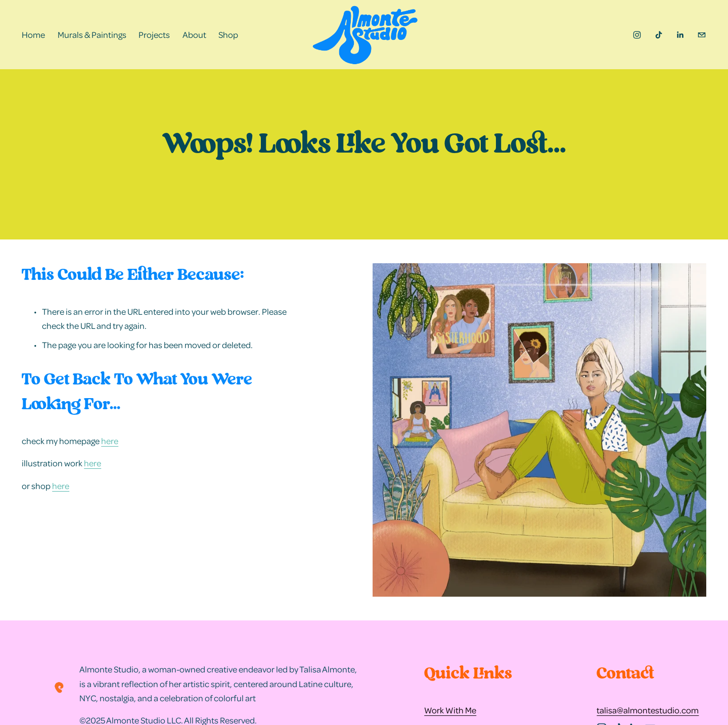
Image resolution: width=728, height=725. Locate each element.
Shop (228, 34)
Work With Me (450, 710)
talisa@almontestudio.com (648, 710)
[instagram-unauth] (637, 35)
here (110, 441)
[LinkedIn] (680, 35)
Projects (154, 34)
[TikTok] (659, 35)
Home (33, 34)
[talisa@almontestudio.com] (702, 35)
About (194, 34)
